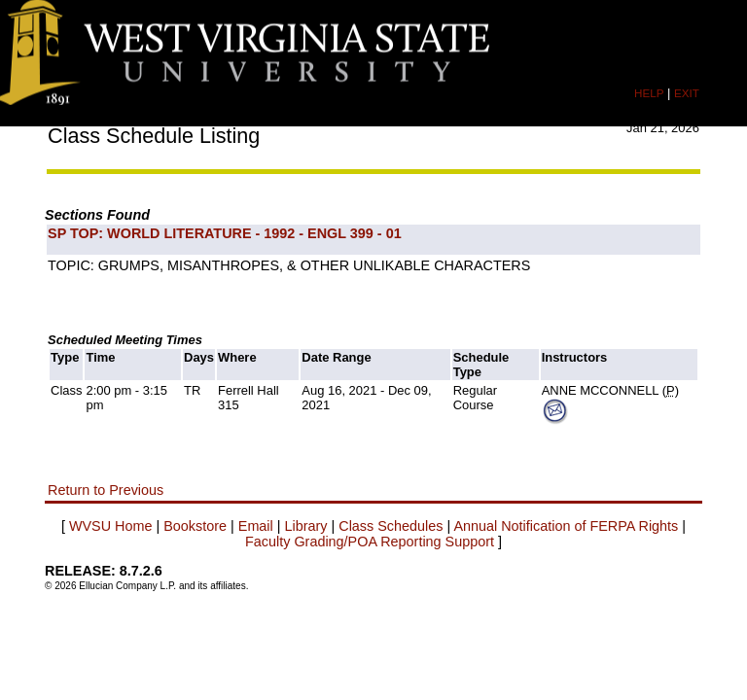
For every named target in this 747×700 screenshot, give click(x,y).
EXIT (687, 93)
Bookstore (195, 526)
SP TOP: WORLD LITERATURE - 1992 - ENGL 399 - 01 (225, 233)
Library (306, 526)
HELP (649, 93)
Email (256, 526)
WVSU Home (111, 526)
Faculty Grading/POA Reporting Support (370, 542)
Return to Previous (106, 490)
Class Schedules (391, 526)
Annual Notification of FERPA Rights (566, 526)
